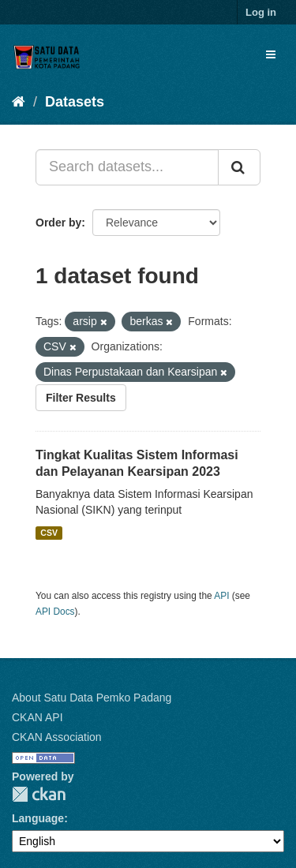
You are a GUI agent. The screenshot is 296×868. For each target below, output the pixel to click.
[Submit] (239, 167)
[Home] (19, 102)
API (221, 596)
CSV (49, 533)
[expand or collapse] (271, 54)
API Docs (55, 612)
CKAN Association (57, 737)
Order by (58, 223)
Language (38, 818)
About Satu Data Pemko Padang (92, 698)
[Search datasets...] (127, 167)
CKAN (39, 794)
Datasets (75, 102)
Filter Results (81, 398)
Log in (261, 12)
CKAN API (37, 717)
